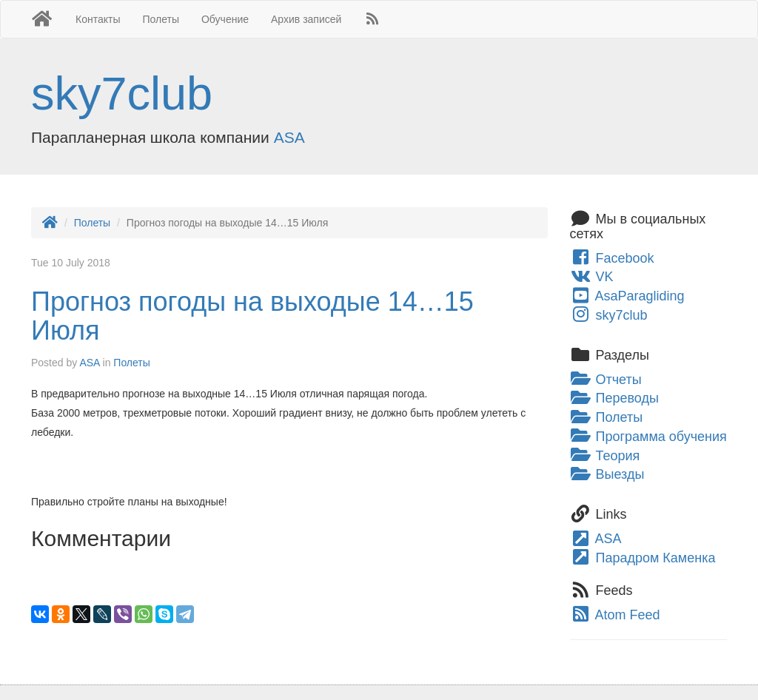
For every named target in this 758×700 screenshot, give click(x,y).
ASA (289, 137)
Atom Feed (615, 615)
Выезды (607, 474)
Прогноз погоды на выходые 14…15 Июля (252, 316)
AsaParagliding (627, 296)
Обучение (225, 19)
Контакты (98, 19)
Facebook (612, 258)
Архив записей (306, 19)
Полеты (161, 19)
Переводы (614, 398)
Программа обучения (648, 437)
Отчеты (606, 380)
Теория (605, 456)
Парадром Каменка (643, 558)
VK (592, 277)
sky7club (122, 93)
